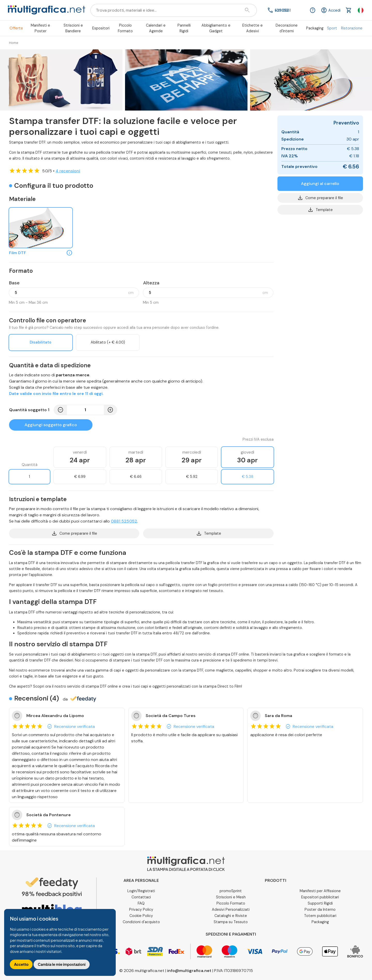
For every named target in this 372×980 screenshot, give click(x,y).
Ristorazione (352, 28)
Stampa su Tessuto (231, 922)
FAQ (141, 903)
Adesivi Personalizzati (231, 909)
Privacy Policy (141, 909)
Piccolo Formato (125, 28)
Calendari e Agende (156, 28)
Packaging (315, 28)
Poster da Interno (320, 909)
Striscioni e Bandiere (73, 28)
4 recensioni (68, 171)
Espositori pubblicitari (320, 897)
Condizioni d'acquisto (141, 922)
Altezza (151, 283)
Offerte (16, 28)
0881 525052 (124, 521)
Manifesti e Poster (40, 28)
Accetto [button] (21, 964)
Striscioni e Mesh (231, 897)
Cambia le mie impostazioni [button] (62, 964)
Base (14, 283)
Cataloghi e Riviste (231, 916)
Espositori (101, 28)
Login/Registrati (141, 891)
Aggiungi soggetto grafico (51, 425)
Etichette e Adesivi (253, 28)
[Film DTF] (41, 228)
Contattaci (141, 897)
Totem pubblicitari (320, 916)
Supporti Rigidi (320, 903)
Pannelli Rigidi (184, 28)
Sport (332, 28)
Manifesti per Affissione (320, 891)
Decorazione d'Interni (287, 28)
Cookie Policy (141, 916)
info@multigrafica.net (189, 971)
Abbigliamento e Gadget (216, 28)
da (79, 699)
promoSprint (231, 891)
